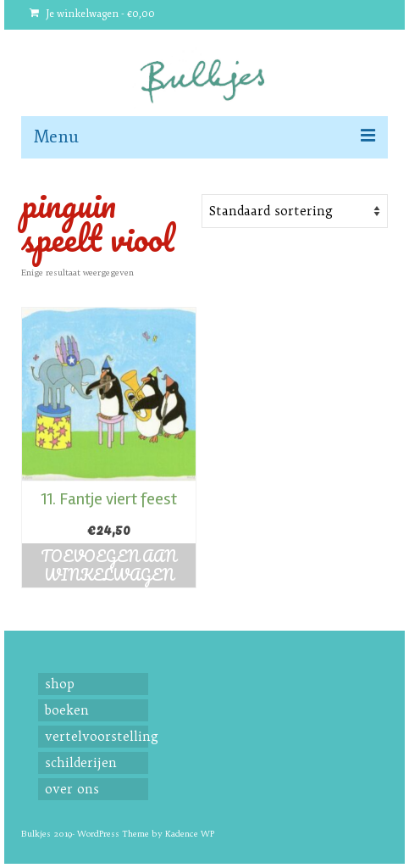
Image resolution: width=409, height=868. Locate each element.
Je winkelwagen (92, 14)
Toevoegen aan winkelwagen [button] (108, 565)
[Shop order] (295, 211)
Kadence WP (190, 834)
